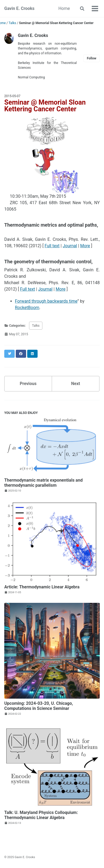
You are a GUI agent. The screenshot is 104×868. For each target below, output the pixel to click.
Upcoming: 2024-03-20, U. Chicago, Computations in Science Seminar (39, 706)
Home (64, 8)
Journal (70, 246)
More (85, 246)
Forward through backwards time (46, 301)
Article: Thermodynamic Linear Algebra (42, 587)
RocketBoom (27, 308)
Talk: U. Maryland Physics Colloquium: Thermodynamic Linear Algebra (41, 815)
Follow (92, 58)
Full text (52, 246)
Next (76, 384)
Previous (28, 384)
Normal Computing (31, 77)
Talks (36, 326)
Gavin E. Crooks (19, 8)
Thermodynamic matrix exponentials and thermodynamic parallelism (43, 483)
